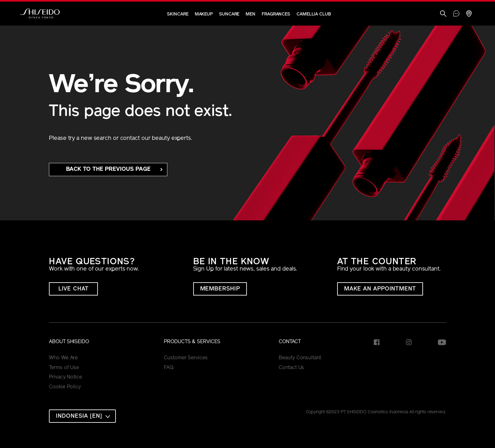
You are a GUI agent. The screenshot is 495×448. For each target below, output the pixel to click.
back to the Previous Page (108, 169)
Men (250, 14)
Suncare (229, 14)
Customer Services (186, 358)
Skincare (178, 14)
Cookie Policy (65, 387)
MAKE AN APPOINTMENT (380, 289)
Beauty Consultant (300, 358)
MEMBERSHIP (220, 289)
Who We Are (63, 358)
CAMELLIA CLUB (314, 14)
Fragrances (276, 14)
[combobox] (82, 416)
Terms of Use (64, 368)
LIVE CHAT (74, 289)
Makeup (204, 14)
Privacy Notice (66, 377)
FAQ (169, 368)
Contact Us (291, 368)
